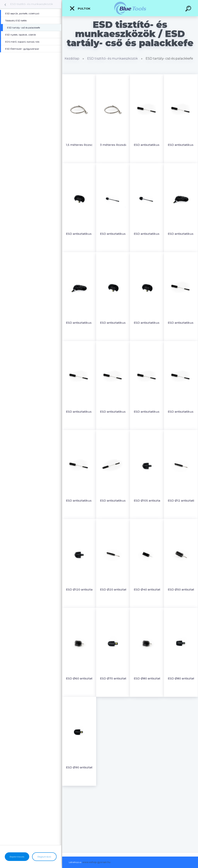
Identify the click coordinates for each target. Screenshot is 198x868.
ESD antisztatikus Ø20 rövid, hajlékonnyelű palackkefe (116, 412)
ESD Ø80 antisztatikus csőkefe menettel (150, 678)
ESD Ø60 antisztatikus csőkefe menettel (82, 678)
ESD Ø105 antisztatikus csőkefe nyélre (150, 501)
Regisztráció (44, 857)
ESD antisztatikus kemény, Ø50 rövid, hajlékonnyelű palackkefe (150, 145)
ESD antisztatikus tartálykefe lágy (150, 323)
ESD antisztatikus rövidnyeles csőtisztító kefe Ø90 (150, 234)
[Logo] (130, 8)
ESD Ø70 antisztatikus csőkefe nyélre (116, 678)
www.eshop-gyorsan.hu (96, 862)
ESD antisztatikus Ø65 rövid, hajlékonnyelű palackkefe (116, 501)
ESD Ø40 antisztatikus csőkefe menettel (150, 589)
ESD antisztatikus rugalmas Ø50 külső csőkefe (82, 323)
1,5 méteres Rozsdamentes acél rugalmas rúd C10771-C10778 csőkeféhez (82, 145)
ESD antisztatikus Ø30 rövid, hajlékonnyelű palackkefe (150, 412)
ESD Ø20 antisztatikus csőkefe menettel (116, 589)
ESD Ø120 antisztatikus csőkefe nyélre (82, 589)
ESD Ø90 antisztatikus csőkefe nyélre (82, 767)
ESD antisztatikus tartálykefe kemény (116, 323)
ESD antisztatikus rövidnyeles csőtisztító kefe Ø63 (116, 234)
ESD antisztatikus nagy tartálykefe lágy (82, 234)
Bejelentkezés (17, 857)
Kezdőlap (72, 58)
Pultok (80, 8)
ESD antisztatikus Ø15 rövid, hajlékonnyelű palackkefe (82, 412)
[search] (189, 9)
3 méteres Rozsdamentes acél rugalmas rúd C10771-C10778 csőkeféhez (116, 145)
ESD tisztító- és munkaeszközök (32, 4)
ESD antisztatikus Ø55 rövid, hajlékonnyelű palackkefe (82, 501)
